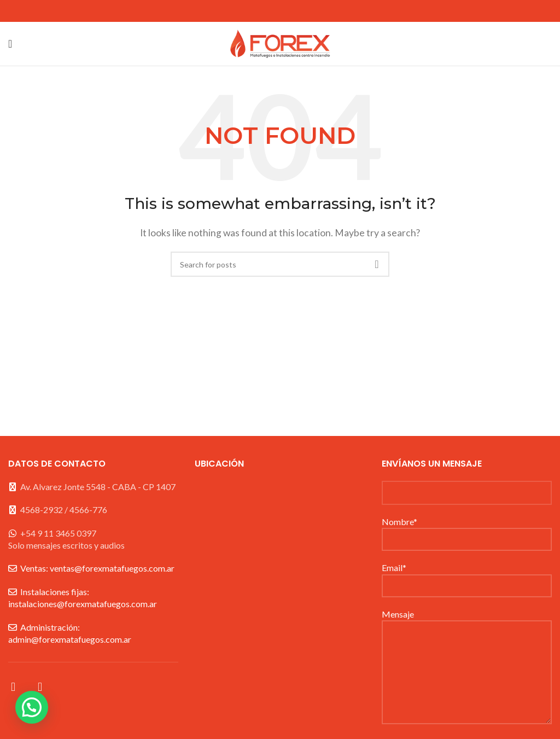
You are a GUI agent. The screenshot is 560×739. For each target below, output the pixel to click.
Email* (467, 576)
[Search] (280, 264)
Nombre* (467, 530)
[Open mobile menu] (10, 44)
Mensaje (467, 642)
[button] (32, 707)
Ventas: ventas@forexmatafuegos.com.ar (97, 568)
